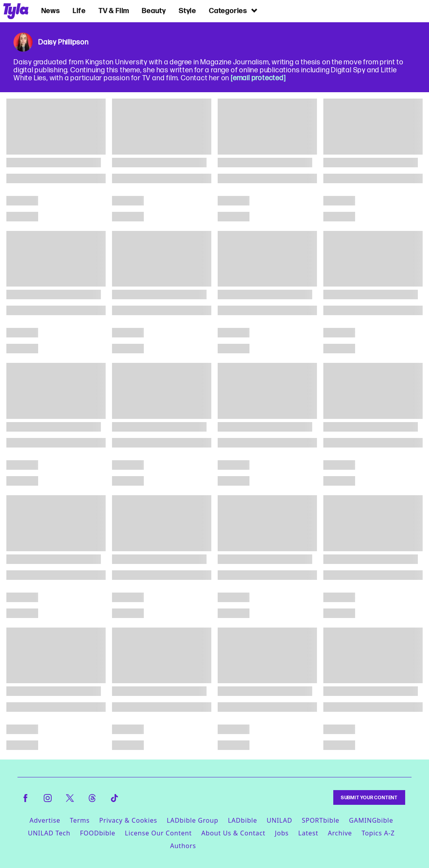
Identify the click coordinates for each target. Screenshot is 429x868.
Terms (80, 820)
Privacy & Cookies (128, 820)
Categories (234, 11)
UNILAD (279, 820)
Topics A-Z (378, 833)
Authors (183, 846)
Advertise (45, 820)
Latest (308, 833)
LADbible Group (193, 820)
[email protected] (258, 78)
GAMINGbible (371, 820)
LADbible (243, 820)
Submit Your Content (369, 797)
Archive (340, 833)
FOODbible (98, 833)
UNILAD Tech (49, 833)
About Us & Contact (233, 833)
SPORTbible (321, 820)
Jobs (282, 833)
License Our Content (158, 833)
